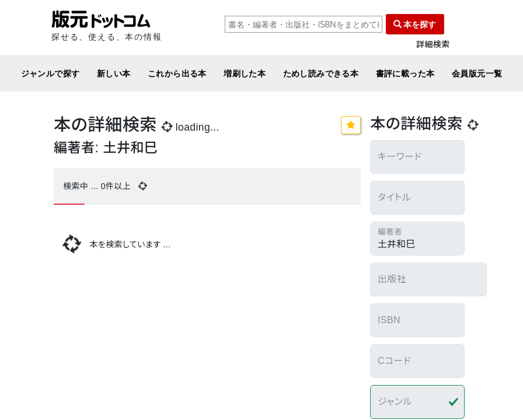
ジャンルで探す (50, 73)
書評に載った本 (405, 73)
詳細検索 (433, 45)
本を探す (415, 24)
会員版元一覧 (477, 73)
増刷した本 (245, 73)
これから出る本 (177, 73)
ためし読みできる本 (321, 73)
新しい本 (114, 73)
